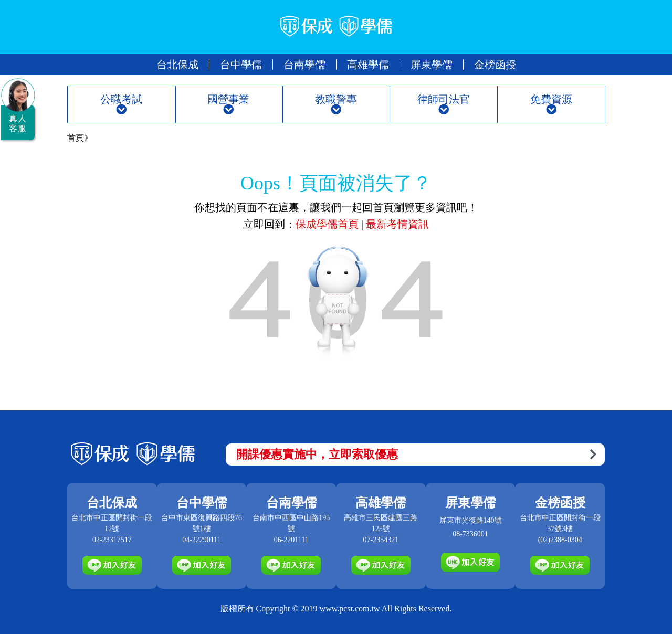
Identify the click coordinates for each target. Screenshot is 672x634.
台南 (304, 65)
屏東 (432, 65)
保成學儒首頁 (328, 224)
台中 (241, 65)
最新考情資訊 (397, 224)
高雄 (368, 65)
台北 (177, 65)
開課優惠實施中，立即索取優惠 (417, 454)
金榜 (495, 65)
